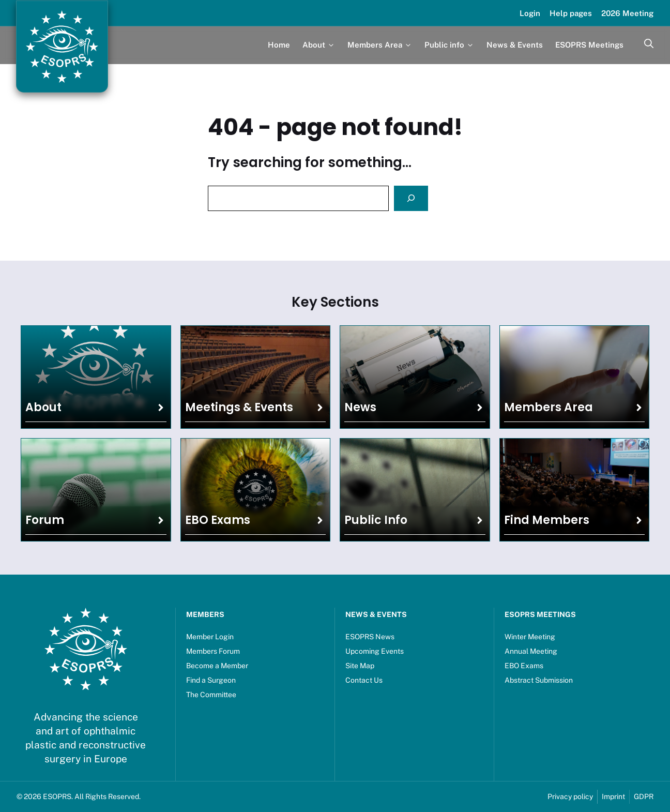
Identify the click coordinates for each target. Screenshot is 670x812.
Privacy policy (570, 796)
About (43, 407)
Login (530, 13)
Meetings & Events (239, 407)
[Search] (411, 198)
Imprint (613, 796)
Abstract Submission (539, 680)
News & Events (515, 45)
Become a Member (217, 666)
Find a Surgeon (211, 680)
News (360, 407)
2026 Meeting (627, 13)
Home (279, 45)
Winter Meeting (530, 637)
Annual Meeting (531, 651)
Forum (45, 520)
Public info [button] (449, 45)
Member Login (210, 637)
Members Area (549, 407)
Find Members (547, 520)
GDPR (644, 796)
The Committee (211, 695)
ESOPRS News (370, 637)
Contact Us (364, 680)
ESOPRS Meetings (589, 45)
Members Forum (213, 651)
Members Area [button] (380, 45)
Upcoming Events (375, 651)
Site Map (360, 666)
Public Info (376, 520)
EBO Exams (218, 520)
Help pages (571, 13)
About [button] (319, 45)
